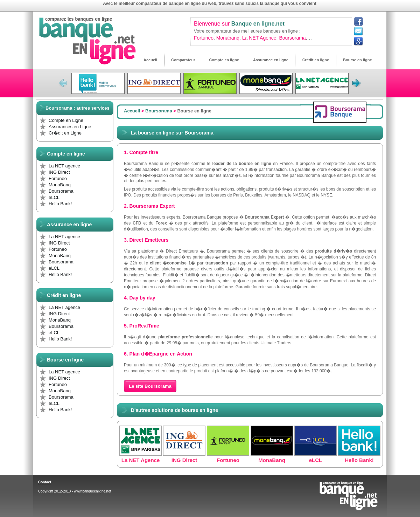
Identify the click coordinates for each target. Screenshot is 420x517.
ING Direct (59, 172)
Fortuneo (204, 38)
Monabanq (228, 38)
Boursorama (292, 38)
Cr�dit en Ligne (65, 133)
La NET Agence (259, 38)
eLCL (54, 197)
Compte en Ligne (66, 120)
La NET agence (64, 166)
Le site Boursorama (150, 386)
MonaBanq (60, 185)
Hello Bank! (60, 204)
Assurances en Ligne (70, 127)
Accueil (132, 111)
